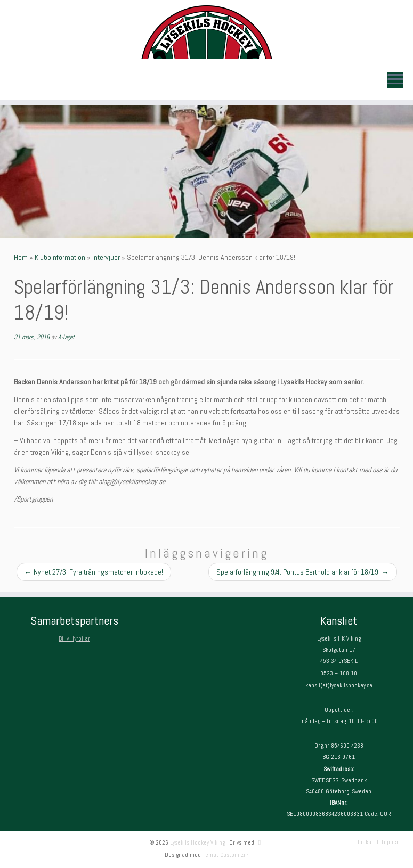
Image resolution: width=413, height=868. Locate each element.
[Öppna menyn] (395, 80)
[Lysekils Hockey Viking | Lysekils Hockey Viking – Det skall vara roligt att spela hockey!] (207, 32)
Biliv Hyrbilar (74, 638)
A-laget (66, 337)
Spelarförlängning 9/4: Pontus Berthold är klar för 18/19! (303, 572)
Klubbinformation (60, 257)
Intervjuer (106, 257)
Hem (21, 257)
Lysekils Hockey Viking (197, 842)
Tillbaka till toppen (376, 842)
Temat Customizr (224, 855)
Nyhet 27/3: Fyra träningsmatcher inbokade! (94, 572)
